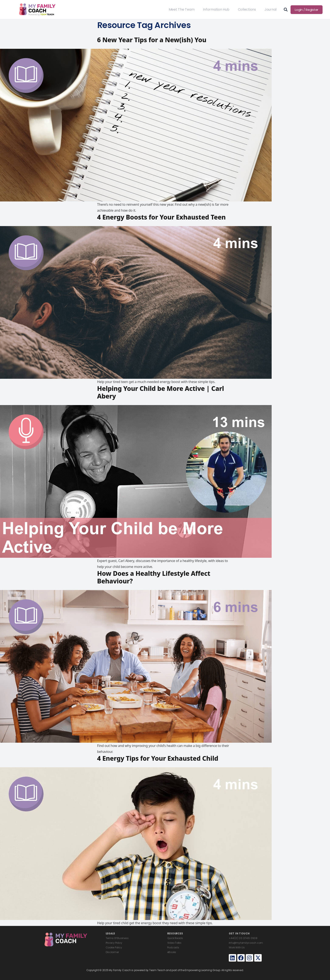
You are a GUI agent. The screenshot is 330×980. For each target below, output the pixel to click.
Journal (270, 9)
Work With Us (237, 947)
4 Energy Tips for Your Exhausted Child (158, 758)
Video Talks (174, 943)
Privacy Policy (114, 943)
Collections (247, 9)
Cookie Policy (114, 947)
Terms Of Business (117, 938)
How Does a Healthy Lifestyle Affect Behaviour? (154, 577)
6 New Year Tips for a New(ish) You (152, 40)
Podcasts (173, 947)
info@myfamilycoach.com (246, 943)
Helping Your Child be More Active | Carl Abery (161, 392)
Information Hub (216, 9)
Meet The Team (182, 9)
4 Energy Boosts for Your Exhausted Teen (161, 217)
